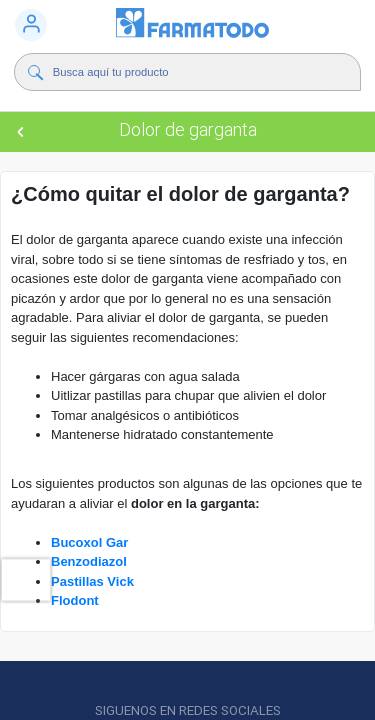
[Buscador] (192, 72)
